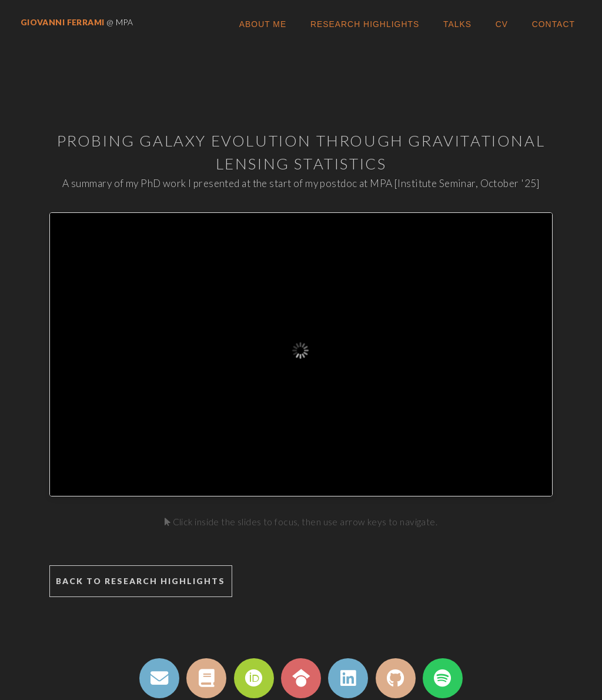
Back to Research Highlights (141, 581)
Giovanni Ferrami (63, 22)
